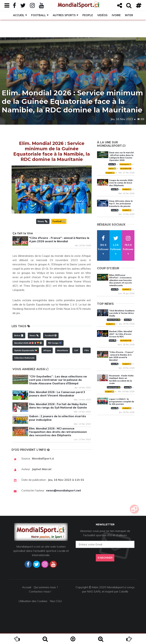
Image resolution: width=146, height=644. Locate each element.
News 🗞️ (43, 221)
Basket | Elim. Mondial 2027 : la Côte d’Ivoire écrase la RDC (121, 334)
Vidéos (102, 15)
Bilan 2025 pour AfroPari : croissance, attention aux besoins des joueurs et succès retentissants (121, 280)
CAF (76, 350)
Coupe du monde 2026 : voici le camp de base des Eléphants (121, 183)
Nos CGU (56, 601)
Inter (129, 15)
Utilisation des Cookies (33, 601)
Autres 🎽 (112, 169)
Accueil (19, 15)
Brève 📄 (19, 335)
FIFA (87, 350)
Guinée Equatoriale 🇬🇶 (26, 350)
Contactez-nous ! (40, 591)
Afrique (47, 350)
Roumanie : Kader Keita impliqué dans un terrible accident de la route (121, 379)
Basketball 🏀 (126, 169)
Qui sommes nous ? (46, 587)
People (88, 15)
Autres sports (64, 15)
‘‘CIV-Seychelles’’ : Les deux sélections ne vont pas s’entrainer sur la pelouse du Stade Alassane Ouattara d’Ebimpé (58, 380)
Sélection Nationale (24, 358)
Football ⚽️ (59, 221)
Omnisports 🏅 (126, 164)
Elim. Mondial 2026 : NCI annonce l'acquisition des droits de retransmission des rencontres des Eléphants (58, 432)
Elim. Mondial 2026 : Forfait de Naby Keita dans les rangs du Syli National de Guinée (58, 406)
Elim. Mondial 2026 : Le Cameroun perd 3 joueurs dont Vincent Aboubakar (57, 394)
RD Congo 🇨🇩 (55, 343)
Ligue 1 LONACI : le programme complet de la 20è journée (122, 402)
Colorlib (124, 591)
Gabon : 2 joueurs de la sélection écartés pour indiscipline (58, 418)
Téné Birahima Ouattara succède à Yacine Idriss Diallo (122, 313)
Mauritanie (62, 350)
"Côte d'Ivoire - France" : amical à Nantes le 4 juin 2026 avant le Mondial (59, 240)
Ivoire (116, 15)
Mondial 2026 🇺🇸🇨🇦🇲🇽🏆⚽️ (28, 343)
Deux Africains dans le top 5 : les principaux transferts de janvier (121, 204)
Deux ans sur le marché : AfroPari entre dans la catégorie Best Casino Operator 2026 (121, 156)
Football (39, 15)
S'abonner (105, 558)
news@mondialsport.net (64, 490)
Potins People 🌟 (114, 320)
